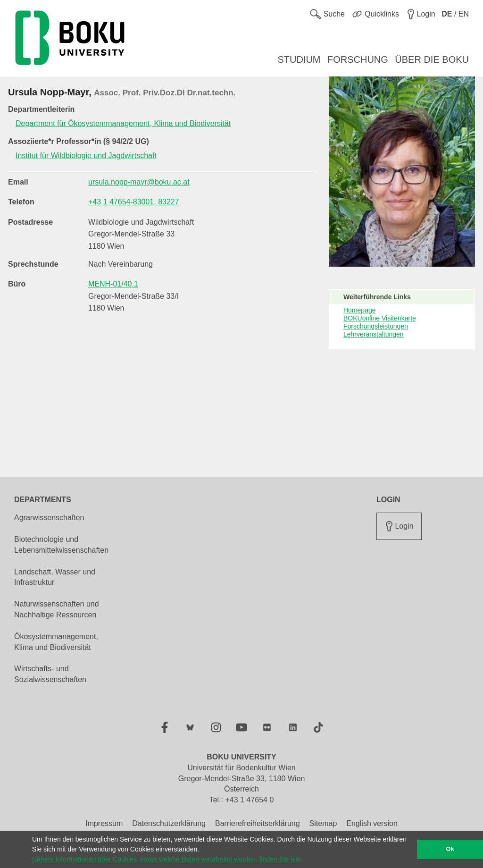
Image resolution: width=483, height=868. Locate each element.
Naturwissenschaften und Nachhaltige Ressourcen (57, 609)
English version (372, 823)
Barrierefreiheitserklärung (258, 823)
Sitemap (323, 823)
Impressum (104, 823)
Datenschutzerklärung (169, 823)
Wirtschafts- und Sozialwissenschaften (50, 674)
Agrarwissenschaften (49, 518)
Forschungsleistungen (376, 326)
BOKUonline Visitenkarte (380, 318)
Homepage (360, 310)
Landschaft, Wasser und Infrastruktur (55, 577)
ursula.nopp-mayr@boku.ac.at (139, 182)
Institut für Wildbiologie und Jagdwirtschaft (86, 156)
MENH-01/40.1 (113, 284)
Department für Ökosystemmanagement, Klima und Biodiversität (123, 123)
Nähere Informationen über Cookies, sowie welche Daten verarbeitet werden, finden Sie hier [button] (167, 859)
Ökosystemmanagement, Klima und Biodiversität (56, 642)
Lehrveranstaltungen (374, 334)
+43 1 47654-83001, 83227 (134, 202)
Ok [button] (450, 849)
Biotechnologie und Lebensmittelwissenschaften (61, 545)
